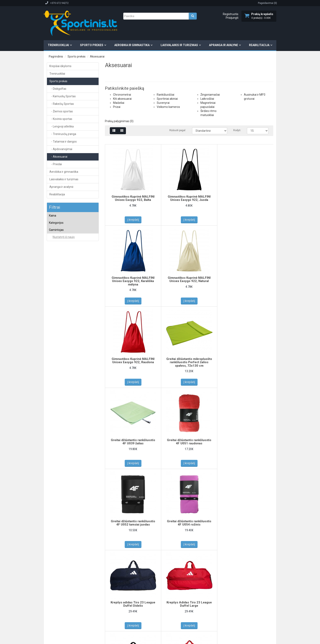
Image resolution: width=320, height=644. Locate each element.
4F (54, 319)
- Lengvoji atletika (62, 126)
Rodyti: (237, 130)
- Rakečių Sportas (62, 104)
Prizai (56, 258)
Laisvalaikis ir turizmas (179, 45)
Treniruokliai (58, 45)
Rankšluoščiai (60, 263)
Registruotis (231, 14)
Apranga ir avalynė (223, 45)
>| (154, 559)
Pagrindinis (56, 56)
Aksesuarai (97, 56)
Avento (56, 335)
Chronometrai (60, 242)
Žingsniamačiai (61, 285)
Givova (56, 346)
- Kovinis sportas (61, 119)
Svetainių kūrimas (89, 616)
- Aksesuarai (58, 157)
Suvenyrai (58, 274)
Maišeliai (57, 253)
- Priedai (56, 164)
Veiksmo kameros (63, 280)
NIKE (55, 362)
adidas (56, 324)
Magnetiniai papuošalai (65, 296)
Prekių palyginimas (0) (119, 121)
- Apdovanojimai (61, 149)
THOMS (57, 389)
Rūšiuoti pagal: (178, 130)
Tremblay (58, 394)
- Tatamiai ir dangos (63, 142)
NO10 (56, 373)
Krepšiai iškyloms (60, 66)
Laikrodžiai (58, 291)
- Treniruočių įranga (63, 134)
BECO (56, 340)
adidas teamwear (62, 330)
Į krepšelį (133, 220)
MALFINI (57, 352)
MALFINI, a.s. (60, 357)
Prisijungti (232, 18)
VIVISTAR (58, 400)
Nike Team (58, 368)
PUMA (56, 384)
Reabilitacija (259, 45)
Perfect (57, 378)
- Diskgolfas (58, 89)
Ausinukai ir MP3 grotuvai (67, 307)
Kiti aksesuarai (61, 248)
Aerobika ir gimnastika (132, 45)
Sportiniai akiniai (62, 269)
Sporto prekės (92, 45)
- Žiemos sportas (61, 111)
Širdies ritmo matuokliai (66, 301)
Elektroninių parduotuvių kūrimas (61, 616)
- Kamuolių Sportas (63, 96)
